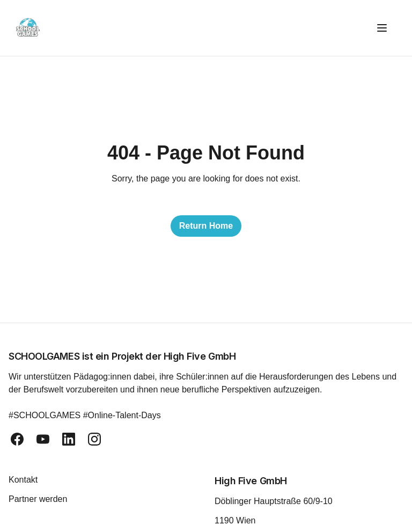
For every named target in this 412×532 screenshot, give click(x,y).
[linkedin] (69, 439)
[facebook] (17, 439)
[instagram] (94, 439)
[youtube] (43, 439)
